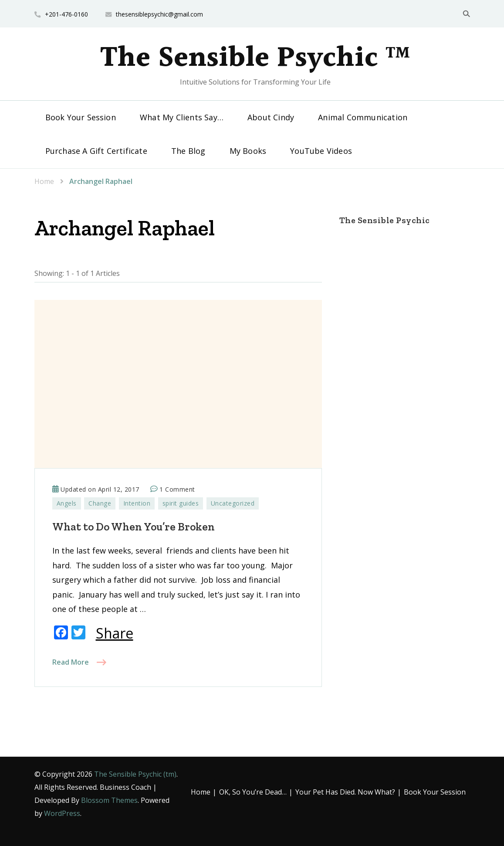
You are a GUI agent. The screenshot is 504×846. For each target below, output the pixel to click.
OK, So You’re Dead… (253, 792)
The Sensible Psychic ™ (255, 58)
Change (100, 503)
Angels (67, 503)
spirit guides (181, 503)
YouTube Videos (321, 151)
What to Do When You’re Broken (134, 527)
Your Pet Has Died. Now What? (345, 792)
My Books (248, 151)
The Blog (188, 151)
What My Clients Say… (182, 117)
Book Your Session (81, 117)
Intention (137, 503)
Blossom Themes (109, 800)
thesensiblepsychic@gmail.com (159, 14)
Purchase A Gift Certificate (96, 151)
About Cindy (271, 117)
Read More (71, 662)
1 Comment (177, 489)
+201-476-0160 (66, 14)
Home (201, 792)
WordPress (62, 813)
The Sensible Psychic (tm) (135, 774)
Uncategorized (233, 503)
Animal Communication (363, 117)
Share (115, 633)
